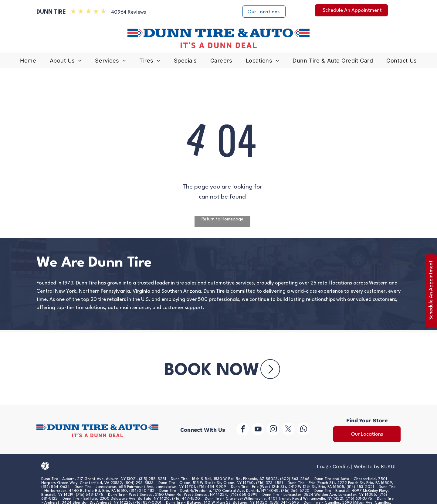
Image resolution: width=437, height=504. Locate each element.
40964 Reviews (129, 12)
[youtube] (258, 430)
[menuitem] (28, 62)
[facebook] (243, 430)
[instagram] (273, 430)
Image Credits (333, 467)
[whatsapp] (303, 430)
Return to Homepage (222, 219)
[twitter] (288, 430)
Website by (367, 467)
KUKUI (388, 467)
